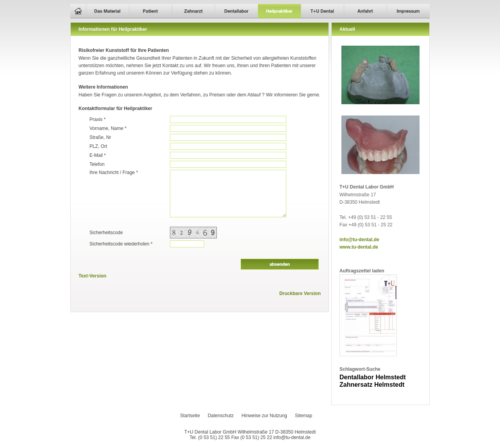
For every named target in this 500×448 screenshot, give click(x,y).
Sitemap (304, 416)
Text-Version (92, 276)
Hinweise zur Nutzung (264, 416)
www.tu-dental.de (359, 247)
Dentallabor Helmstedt (373, 377)
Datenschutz (221, 416)
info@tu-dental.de (359, 240)
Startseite (190, 416)
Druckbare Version (300, 293)
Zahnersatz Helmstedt (372, 385)
